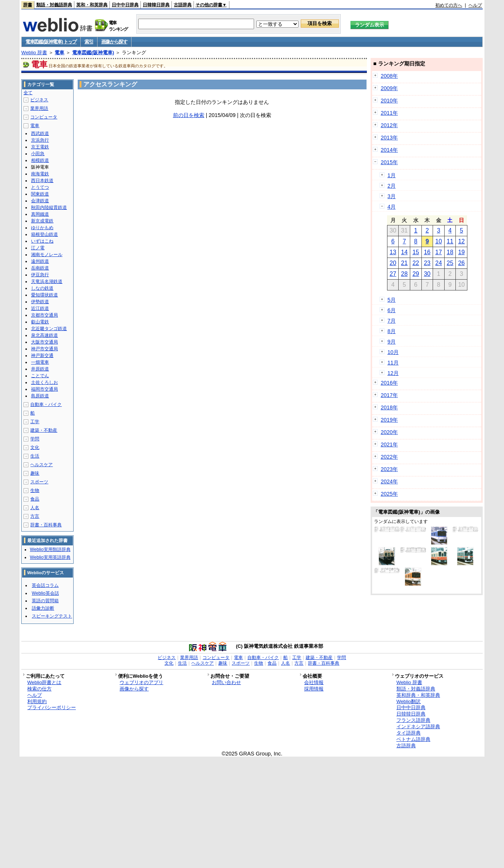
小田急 (38, 154)
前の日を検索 (189, 115)
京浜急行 (40, 140)
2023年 (389, 469)
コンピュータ (44, 117)
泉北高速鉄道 (44, 335)
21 (404, 263)
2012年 (389, 125)
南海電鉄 (40, 174)
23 (427, 263)
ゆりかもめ (42, 228)
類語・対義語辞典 (54, 5)
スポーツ (39, 482)
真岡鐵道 (40, 214)
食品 (35, 499)
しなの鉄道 (42, 288)
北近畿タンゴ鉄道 (49, 329)
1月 (392, 175)
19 (461, 252)
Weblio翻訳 (409, 701)
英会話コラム (45, 585)
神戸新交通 (42, 355)
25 (450, 263)
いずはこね (42, 241)
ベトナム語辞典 (413, 739)
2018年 (389, 407)
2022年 (389, 457)
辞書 (28, 5)
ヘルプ (475, 5)
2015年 (389, 162)
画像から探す (114, 42)
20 (393, 263)
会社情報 (314, 682)
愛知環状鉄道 (44, 295)
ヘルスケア (41, 465)
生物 (35, 490)
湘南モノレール (47, 255)
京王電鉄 (40, 147)
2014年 (389, 150)
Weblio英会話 (45, 593)
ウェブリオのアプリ (141, 682)
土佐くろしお (44, 382)
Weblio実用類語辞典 (50, 550)
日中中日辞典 (125, 5)
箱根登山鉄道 (44, 234)
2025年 (389, 494)
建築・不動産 (44, 430)
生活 (35, 456)
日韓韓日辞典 (156, 5)
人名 (35, 508)
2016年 (389, 383)
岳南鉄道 (40, 268)
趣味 (35, 473)
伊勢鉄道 (40, 302)
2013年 (389, 138)
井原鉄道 (40, 369)
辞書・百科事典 (46, 525)
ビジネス (39, 100)
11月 (393, 363)
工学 (35, 422)
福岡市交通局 (44, 389)
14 (404, 252)
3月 (392, 196)
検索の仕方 (39, 689)
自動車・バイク (46, 404)
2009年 (389, 88)
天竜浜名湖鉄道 (47, 281)
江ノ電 (38, 248)
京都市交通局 (44, 315)
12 (461, 241)
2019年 (389, 420)
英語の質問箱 (45, 601)
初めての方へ (449, 5)
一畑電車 (40, 362)
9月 (392, 342)
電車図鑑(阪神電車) (93, 53)
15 (416, 252)
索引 (89, 42)
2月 (392, 186)
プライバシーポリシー (52, 707)
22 (416, 263)
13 (393, 252)
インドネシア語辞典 (418, 727)
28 (404, 274)
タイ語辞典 (409, 733)
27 (393, 274)
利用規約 (37, 701)
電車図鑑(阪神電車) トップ (51, 42)
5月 (392, 300)
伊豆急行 (40, 275)
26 (461, 263)
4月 (392, 207)
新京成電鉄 (42, 221)
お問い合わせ (226, 682)
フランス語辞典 (413, 720)
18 (450, 252)
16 (427, 252)
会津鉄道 (40, 201)
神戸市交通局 (44, 349)
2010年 (389, 101)
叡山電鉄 (40, 322)
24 (439, 263)
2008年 (389, 76)
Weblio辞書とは (44, 682)
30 (427, 274)
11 (450, 241)
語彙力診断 (43, 608)
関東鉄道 (40, 194)
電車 (59, 53)
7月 (392, 321)
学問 (35, 439)
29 (416, 274)
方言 (35, 516)
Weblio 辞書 (34, 53)
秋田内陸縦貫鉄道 (49, 207)
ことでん (40, 376)
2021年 (389, 444)
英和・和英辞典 (92, 5)
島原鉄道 (40, 396)
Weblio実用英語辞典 (50, 557)
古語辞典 (183, 5)
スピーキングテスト (52, 616)
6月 (392, 310)
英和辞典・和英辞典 (418, 695)
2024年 (389, 481)
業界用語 (39, 108)
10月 (393, 352)
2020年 (389, 432)
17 (439, 252)
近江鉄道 (40, 308)
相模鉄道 (40, 160)
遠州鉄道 (40, 261)
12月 (393, 373)
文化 (35, 447)
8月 (392, 331)
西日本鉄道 (42, 181)
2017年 (389, 395)
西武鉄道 (40, 133)
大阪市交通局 (44, 342)
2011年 (389, 113)
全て (28, 93)
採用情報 (314, 689)
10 (439, 241)
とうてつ (40, 187)
